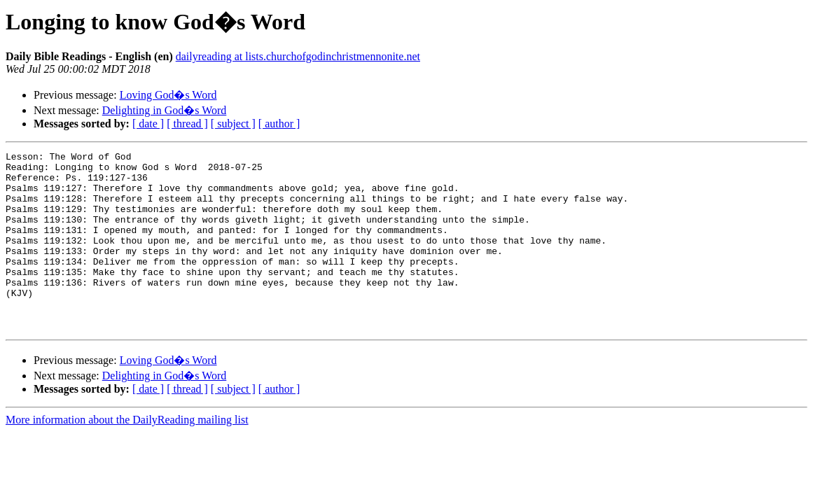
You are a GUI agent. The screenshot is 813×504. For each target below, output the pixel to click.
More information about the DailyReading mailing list (127, 455)
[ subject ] (233, 124)
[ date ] (148, 124)
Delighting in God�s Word (165, 110)
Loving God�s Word (168, 95)
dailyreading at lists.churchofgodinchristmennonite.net (298, 56)
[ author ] (279, 124)
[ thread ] (187, 124)
